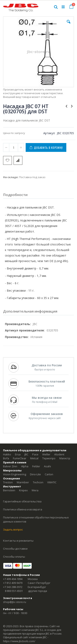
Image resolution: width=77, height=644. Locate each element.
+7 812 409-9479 (13, 583)
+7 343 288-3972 (13, 587)
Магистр (65, 458)
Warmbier (23, 482)
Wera (35, 490)
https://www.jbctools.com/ (19, 641)
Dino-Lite (35, 474)
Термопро (49, 458)
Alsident (59, 454)
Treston (8, 482)
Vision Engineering (15, 474)
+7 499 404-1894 (13, 579)
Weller (46, 454)
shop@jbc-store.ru (15, 602)
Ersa (18, 454)
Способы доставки (15, 549)
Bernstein (9, 490)
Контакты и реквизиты (18, 541)
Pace (35, 454)
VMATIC (52, 482)
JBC (26, 454)
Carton (49, 474)
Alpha (25, 466)
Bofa (6, 458)
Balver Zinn (10, 466)
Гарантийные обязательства (22, 501)
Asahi (47, 466)
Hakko (7, 454)
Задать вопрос (13, 529)
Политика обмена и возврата (23, 509)
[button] (69, 25)
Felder (36, 466)
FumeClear (20, 458)
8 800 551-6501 (14, 591)
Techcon (38, 482)
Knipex (23, 490)
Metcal (34, 458)
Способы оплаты (14, 557)
